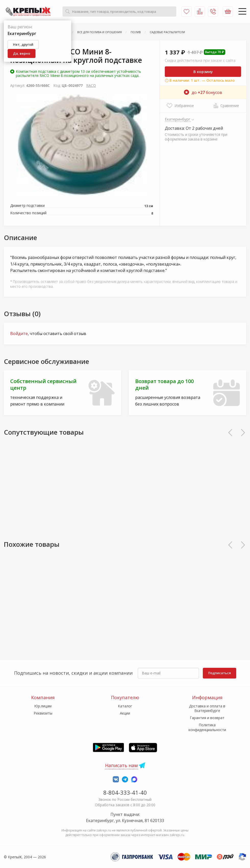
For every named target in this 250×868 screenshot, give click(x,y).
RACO (91, 85)
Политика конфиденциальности (207, 727)
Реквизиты (43, 713)
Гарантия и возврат (207, 718)
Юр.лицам (43, 706)
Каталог (125, 706)
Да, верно (22, 53)
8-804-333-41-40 (125, 792)
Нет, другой (23, 44)
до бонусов (203, 92)
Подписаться (220, 673)
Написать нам (121, 765)
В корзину (203, 72)
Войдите (19, 334)
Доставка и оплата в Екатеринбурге (207, 708)
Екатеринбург (178, 119)
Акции (125, 713)
